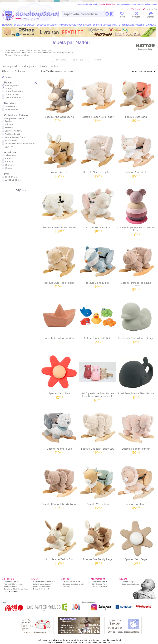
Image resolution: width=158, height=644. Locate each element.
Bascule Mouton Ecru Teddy (98, 99)
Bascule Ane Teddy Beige (98, 541)
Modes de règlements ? (42, 587)
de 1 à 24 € (11, 177)
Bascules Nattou (13, 131)
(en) (16, 591)
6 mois (8, 162)
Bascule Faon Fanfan (98, 209)
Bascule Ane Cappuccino (59, 99)
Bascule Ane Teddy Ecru (59, 541)
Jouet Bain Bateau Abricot (59, 320)
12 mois (9, 168)
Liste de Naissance (99, 587)
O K (109, 14)
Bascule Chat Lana (136, 99)
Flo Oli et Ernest (12, 134)
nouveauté (10, 106)
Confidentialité (9, 591)
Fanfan (8, 128)
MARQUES (151, 25)
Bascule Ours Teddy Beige (59, 265)
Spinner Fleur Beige (136, 541)
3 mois (8, 159)
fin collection (11, 110)
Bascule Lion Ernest (136, 486)
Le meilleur (78, 60)
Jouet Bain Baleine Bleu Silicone (136, 375)
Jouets (43, 66)
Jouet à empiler (14, 98)
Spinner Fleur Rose (59, 375)
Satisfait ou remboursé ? (43, 584)
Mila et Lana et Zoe (14, 137)
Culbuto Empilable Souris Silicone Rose (136, 211)
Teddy (8, 121)
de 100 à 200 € (13, 180)
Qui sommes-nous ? (12, 582)
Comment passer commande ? (45, 582)
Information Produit (99, 582)
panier (151, 15)
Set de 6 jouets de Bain (98, 320)
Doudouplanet (9, 66)
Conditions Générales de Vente (16, 589)
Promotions (96, 60)
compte (136, 15)
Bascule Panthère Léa (59, 431)
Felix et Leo (10, 141)
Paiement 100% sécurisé (13, 584)
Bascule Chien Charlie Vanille (59, 209)
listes (122, 15)
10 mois (9, 165)
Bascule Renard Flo (136, 154)
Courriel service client (71, 582)
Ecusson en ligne (128, 582)
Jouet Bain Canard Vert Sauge (136, 320)
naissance (10, 155)
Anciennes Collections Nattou (19, 144)
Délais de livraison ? (41, 589)
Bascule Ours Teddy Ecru (98, 154)
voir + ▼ (9, 147)
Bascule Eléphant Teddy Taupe (59, 486)
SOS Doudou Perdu (100, 584)
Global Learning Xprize (130, 584)
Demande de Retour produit (74, 584)
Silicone (9, 124)
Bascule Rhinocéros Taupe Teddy (136, 266)
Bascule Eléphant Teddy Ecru (98, 431)
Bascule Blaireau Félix (98, 265)
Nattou (54, 66)
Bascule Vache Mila (98, 486)
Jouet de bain (13, 95)
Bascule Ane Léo (59, 154)
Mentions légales (10, 587)
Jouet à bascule (14, 91)
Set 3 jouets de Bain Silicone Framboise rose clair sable (98, 377)
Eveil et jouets (28, 66)
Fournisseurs (68, 587)
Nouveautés (60, 60)
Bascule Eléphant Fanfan (136, 431)
